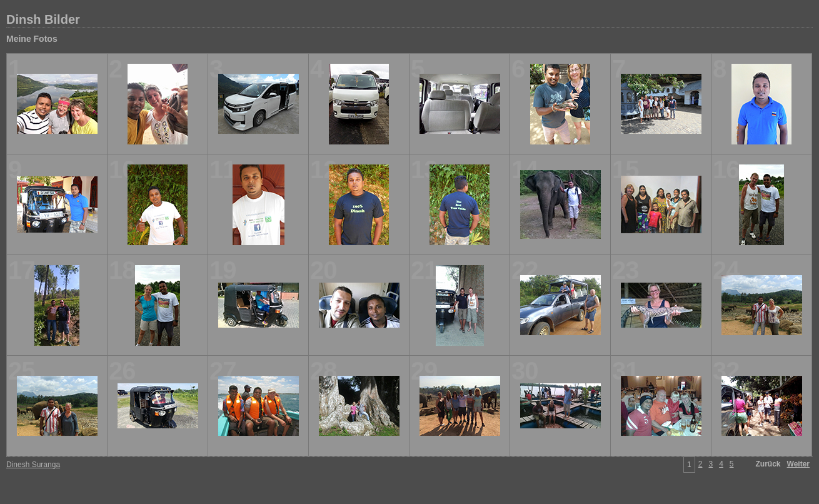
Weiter (798, 464)
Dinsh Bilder (43, 19)
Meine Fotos (32, 39)
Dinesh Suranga (33, 465)
